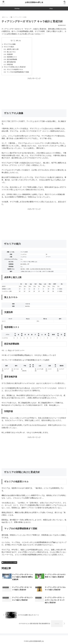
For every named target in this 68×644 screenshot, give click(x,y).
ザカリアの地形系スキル (15, 69)
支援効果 (10, 54)
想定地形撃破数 (12, 59)
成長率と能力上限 (13, 49)
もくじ (13, 40)
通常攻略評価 (11, 62)
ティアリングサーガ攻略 (9, 562)
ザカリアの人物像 (10, 44)
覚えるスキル (11, 52)
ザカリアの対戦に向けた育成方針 (15, 67)
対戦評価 (10, 64)
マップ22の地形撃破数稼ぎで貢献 (18, 72)
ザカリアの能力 (9, 47)
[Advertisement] (34, 93)
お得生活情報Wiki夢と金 (34, 2)
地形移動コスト (12, 57)
